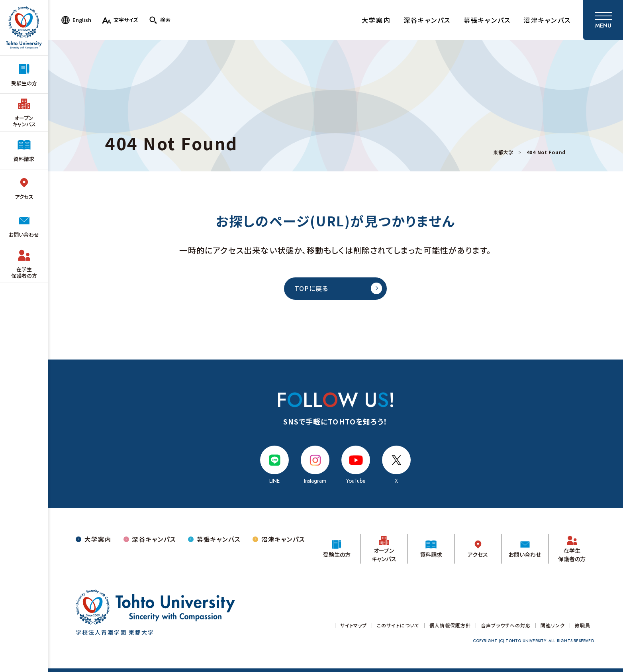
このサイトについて (398, 625)
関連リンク (553, 625)
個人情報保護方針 (450, 625)
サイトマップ (354, 625)
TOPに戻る (311, 288)
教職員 (583, 625)
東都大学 (503, 152)
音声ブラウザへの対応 (506, 625)
